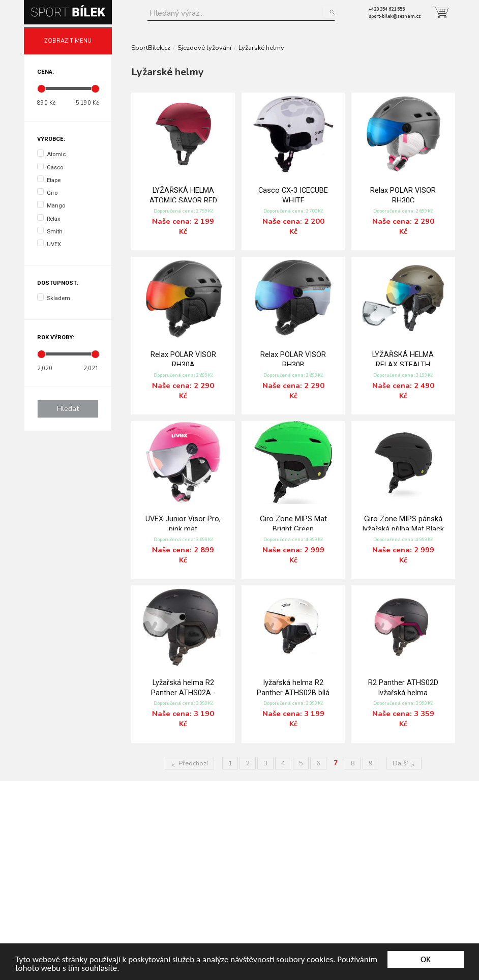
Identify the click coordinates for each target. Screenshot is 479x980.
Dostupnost (57, 283)
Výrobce (50, 139)
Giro (47, 192)
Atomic (51, 154)
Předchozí (193, 763)
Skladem (54, 298)
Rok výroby (55, 337)
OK (426, 959)
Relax (49, 218)
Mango (51, 205)
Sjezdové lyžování (204, 48)
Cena (45, 72)
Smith (50, 231)
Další (400, 763)
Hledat (328, 12)
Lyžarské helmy (261, 48)
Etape (49, 180)
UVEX (49, 244)
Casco (50, 167)
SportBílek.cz (151, 48)
